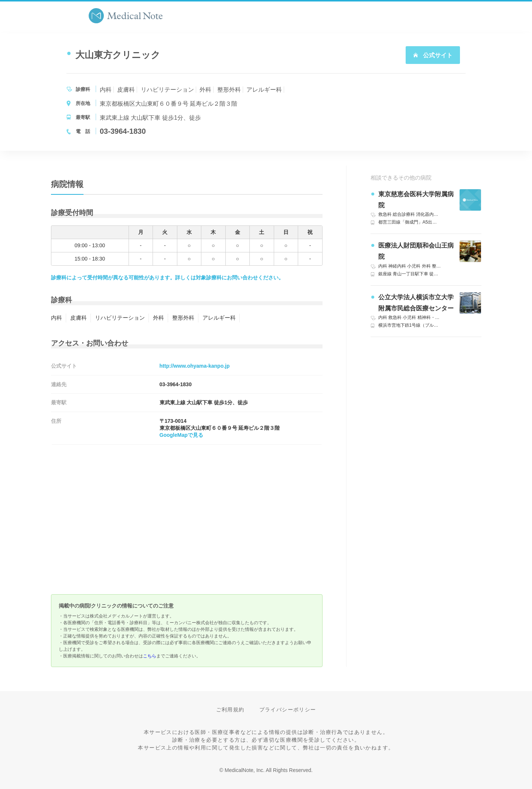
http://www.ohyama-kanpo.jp (195, 366)
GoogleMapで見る (181, 435)
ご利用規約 (230, 710)
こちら (150, 656)
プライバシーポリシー (288, 710)
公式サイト (433, 55)
